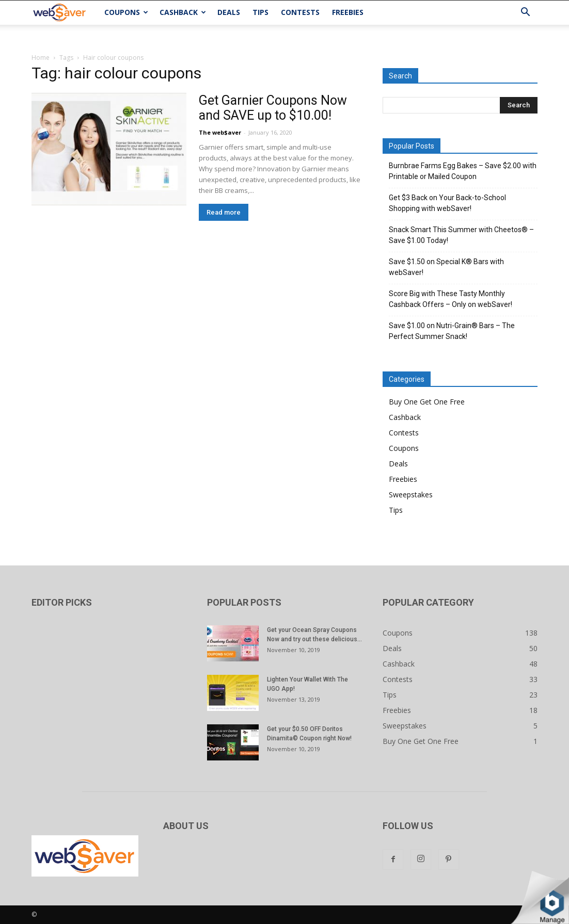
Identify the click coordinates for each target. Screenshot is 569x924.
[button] (525, 13)
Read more (224, 212)
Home (41, 58)
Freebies (348, 12)
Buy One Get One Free (427, 402)
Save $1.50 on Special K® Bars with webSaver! (446, 267)
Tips (260, 12)
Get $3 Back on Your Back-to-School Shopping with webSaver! (447, 203)
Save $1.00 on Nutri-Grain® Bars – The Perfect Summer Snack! (452, 331)
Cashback (183, 12)
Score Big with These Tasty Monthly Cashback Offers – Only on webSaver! (451, 299)
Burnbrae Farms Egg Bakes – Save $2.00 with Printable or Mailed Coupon (463, 171)
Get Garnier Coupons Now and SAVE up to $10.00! (273, 108)
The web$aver (220, 132)
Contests (300, 12)
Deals (229, 12)
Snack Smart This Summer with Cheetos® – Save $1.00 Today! (461, 235)
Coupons (126, 12)
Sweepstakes (411, 495)
